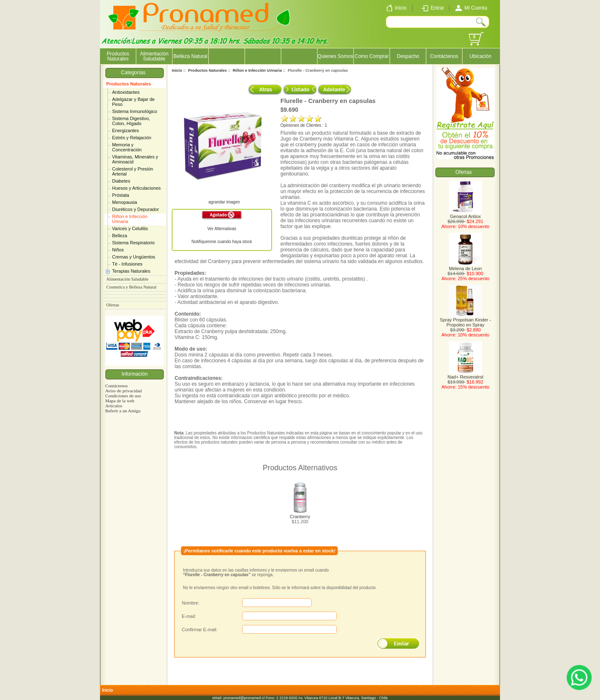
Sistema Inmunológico (135, 111)
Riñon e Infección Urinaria (130, 219)
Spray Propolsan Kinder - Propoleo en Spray (466, 320)
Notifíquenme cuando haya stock (222, 242)
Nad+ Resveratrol (465, 375)
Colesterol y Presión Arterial (132, 171)
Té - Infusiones (127, 264)
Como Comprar (372, 56)
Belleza (120, 236)
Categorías (134, 73)
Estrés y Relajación (132, 138)
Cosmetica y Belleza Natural (131, 287)
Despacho (408, 56)
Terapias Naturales (131, 271)
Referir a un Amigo (123, 411)
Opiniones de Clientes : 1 (304, 125)
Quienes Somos (335, 56)
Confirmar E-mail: (200, 630)
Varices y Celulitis (130, 228)
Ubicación (481, 56)
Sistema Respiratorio (133, 243)
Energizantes (125, 130)
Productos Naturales (129, 84)
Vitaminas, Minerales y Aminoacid (135, 159)
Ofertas (113, 305)
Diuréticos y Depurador (136, 209)
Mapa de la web (120, 401)
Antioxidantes (126, 92)
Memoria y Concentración (127, 147)
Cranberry (300, 517)
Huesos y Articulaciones (136, 188)
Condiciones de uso (123, 396)
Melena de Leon (465, 266)
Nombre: (190, 603)
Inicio (177, 70)
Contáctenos (444, 56)
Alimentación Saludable (154, 56)
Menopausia (125, 202)
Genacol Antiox (465, 214)
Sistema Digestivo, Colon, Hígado (131, 121)
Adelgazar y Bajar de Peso (133, 102)
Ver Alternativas (222, 229)
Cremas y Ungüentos (134, 257)
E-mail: (189, 616)
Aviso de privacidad (123, 391)
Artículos (114, 406)
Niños (118, 250)
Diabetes (121, 181)
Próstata (121, 195)
